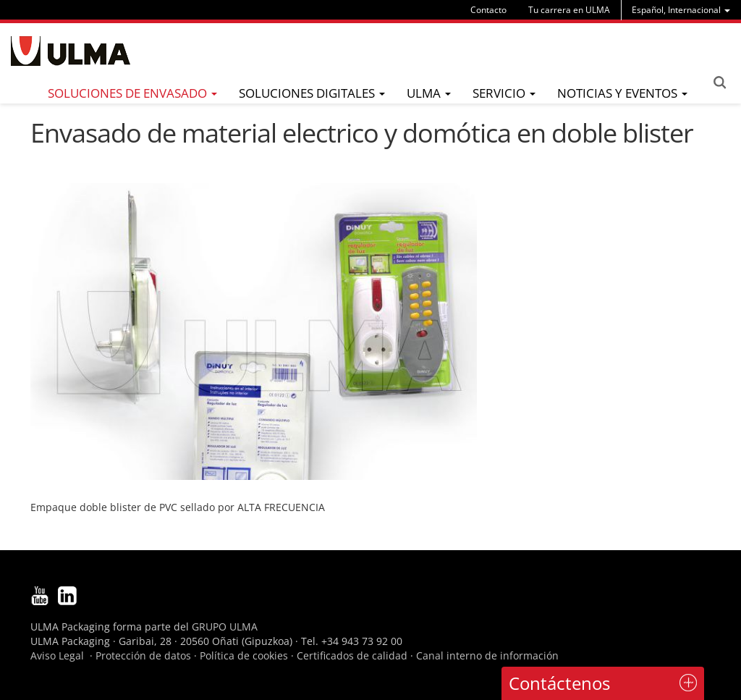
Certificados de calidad (352, 655)
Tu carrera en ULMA (569, 10)
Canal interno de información (487, 655)
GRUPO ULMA (225, 627)
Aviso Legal (57, 655)
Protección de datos (143, 655)
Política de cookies (244, 655)
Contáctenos (559, 683)
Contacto (488, 10)
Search (719, 83)
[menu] (681, 10)
